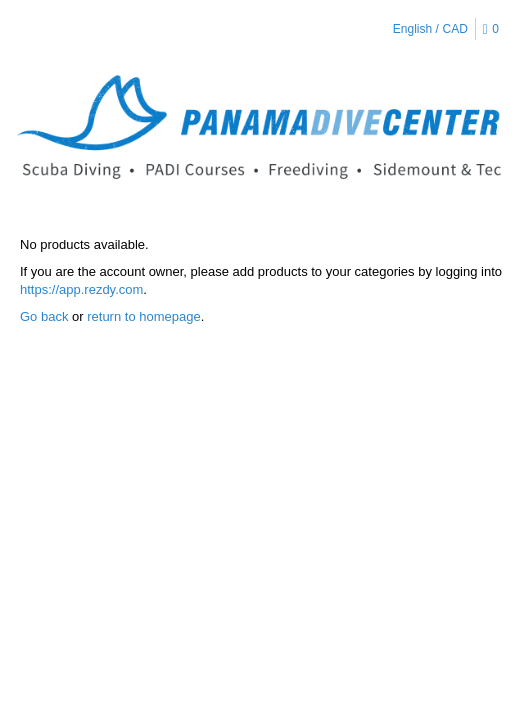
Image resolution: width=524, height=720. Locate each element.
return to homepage (143, 316)
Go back (44, 316)
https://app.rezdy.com (81, 289)
